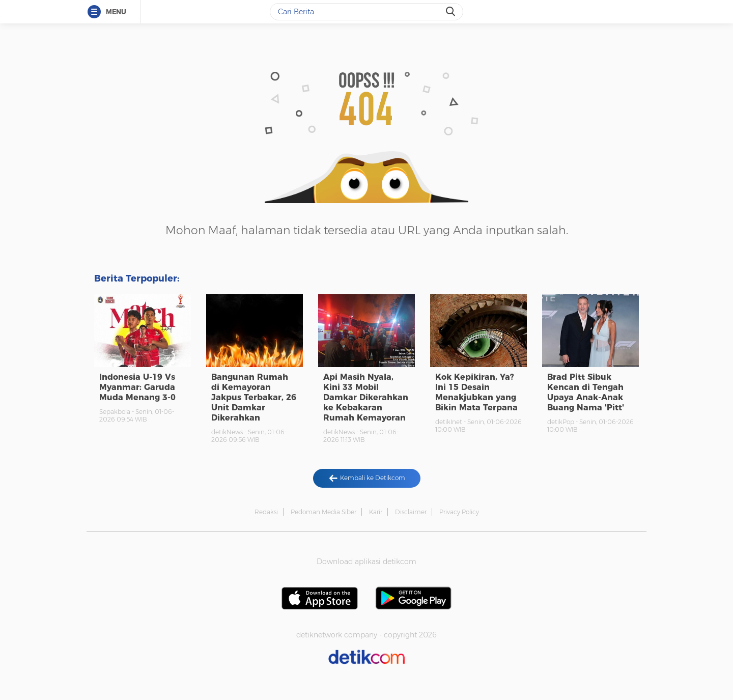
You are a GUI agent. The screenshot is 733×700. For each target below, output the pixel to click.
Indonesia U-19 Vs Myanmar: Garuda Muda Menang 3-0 (137, 387)
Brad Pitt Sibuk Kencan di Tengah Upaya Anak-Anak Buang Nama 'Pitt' (586, 392)
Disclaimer (411, 512)
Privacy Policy (459, 512)
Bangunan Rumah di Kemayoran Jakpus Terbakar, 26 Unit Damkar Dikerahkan (254, 397)
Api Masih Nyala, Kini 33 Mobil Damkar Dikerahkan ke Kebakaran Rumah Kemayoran (366, 397)
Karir (376, 512)
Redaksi (266, 512)
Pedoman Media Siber (323, 512)
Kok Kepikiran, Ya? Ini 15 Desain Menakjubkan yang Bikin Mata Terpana (476, 392)
